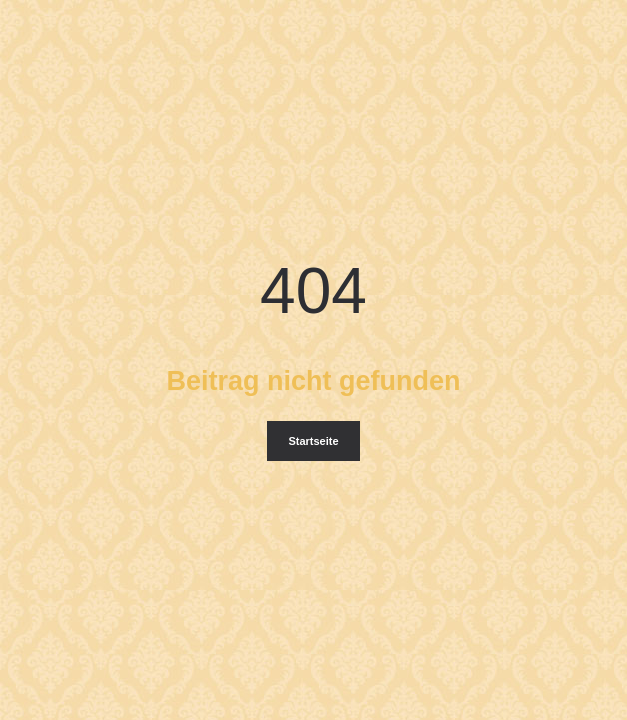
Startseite (313, 441)
